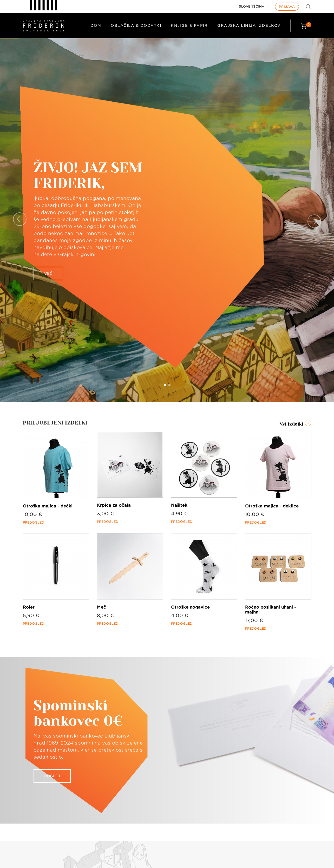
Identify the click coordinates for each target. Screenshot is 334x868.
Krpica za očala (114, 505)
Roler (29, 607)
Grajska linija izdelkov (249, 25)
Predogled (34, 522)
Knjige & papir (189, 25)
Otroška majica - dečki (48, 506)
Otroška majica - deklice (272, 506)
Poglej (52, 776)
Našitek (179, 505)
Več (48, 273)
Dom (96, 25)
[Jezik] (254, 6)
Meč (101, 607)
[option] (167, 220)
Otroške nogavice (190, 607)
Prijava (287, 7)
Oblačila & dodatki (136, 25)
